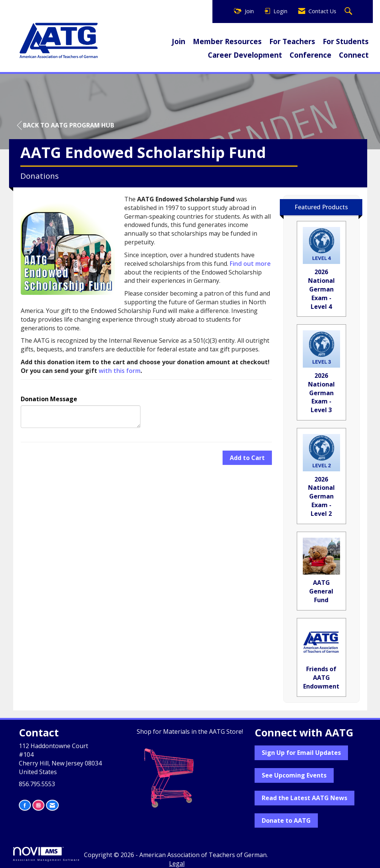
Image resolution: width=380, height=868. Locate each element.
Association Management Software (47, 854)
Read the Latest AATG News (304, 798)
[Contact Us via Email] (52, 805)
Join (179, 41)
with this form (120, 371)
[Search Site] (349, 12)
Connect (354, 55)
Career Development (245, 55)
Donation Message (49, 399)
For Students (346, 41)
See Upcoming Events (294, 775)
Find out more (250, 264)
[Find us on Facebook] (25, 805)
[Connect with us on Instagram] (38, 805)
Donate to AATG (286, 820)
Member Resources (227, 41)
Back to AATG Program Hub (66, 125)
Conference (311, 55)
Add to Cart (247, 458)
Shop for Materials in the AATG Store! (190, 732)
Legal (177, 863)
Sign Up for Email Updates (301, 753)
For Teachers (292, 41)
